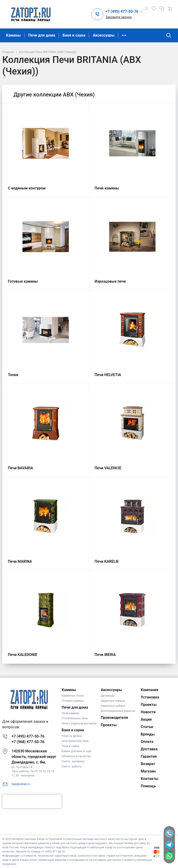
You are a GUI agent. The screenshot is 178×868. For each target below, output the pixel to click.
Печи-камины (107, 188)
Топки (13, 375)
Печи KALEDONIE (23, 655)
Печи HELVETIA (108, 375)
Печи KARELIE (107, 561)
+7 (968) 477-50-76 (28, 742)
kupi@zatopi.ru (21, 784)
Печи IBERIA (105, 655)
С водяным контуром (27, 188)
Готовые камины (23, 281)
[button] (124, 12)
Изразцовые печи (110, 281)
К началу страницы (89, 828)
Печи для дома (42, 35)
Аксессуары (104, 35)
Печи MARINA (20, 561)
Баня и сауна (74, 35)
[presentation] (32, 801)
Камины (13, 35)
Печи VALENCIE (108, 468)
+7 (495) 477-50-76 (28, 736)
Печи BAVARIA (21, 468)
